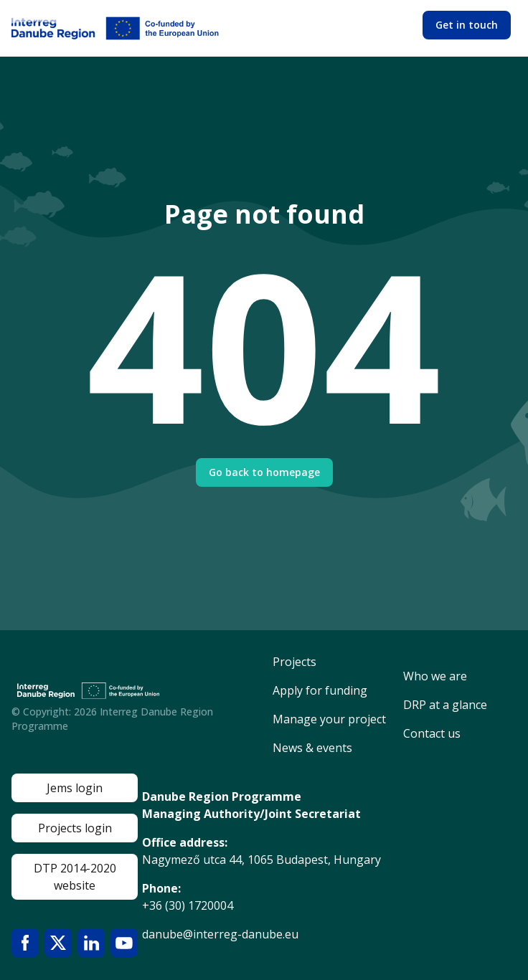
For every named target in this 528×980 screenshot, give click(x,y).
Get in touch (467, 25)
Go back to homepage (264, 472)
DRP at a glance (445, 705)
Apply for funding (320, 690)
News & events (312, 748)
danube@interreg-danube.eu (220, 934)
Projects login (75, 828)
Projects (294, 662)
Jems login (75, 788)
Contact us (432, 733)
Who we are (435, 676)
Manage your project (329, 719)
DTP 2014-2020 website (75, 877)
